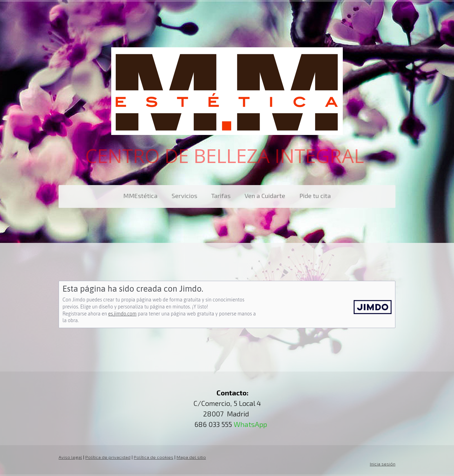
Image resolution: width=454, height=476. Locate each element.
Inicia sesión (383, 464)
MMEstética (140, 196)
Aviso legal (70, 457)
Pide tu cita (315, 196)
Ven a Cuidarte (265, 196)
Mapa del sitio (191, 457)
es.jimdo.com (122, 314)
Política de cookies (153, 457)
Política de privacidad (108, 457)
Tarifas (221, 196)
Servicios (184, 196)
